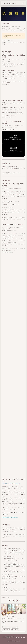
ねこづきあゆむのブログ (10, 3)
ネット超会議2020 (21, 29)
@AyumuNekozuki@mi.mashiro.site (10, 627)
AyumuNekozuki (7, 629)
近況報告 (4, 29)
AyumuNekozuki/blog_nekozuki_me (10, 517)
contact (23, 637)
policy (18, 637)
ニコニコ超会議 (15, 29)
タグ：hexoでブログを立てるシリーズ (11, 484)
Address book (15, 629)
